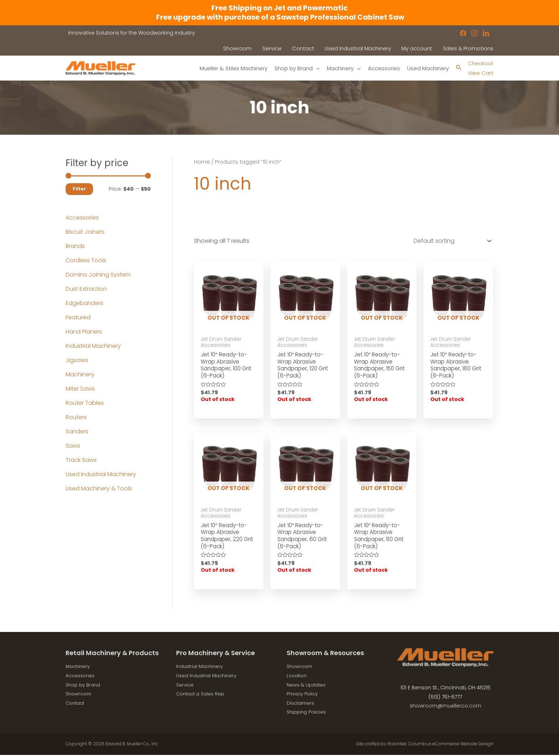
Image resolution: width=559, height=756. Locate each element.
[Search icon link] (457, 68)
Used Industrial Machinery (101, 474)
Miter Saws (80, 389)
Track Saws (81, 460)
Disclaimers (301, 706)
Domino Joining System (98, 275)
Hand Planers (84, 332)
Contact (76, 706)
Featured (78, 317)
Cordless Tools (86, 260)
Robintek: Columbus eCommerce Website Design (440, 747)
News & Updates (307, 688)
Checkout (480, 63)
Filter (79, 189)
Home (202, 162)
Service (185, 688)
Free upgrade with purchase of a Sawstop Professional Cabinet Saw (279, 17)
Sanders (77, 431)
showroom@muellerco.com (445, 709)
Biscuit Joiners (85, 232)
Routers (76, 417)
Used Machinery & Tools (99, 488)
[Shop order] (451, 241)
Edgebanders (84, 303)
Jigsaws (77, 360)
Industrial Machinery (93, 346)
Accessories (82, 218)
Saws (73, 446)
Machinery (80, 374)
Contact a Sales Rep (202, 697)
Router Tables (85, 403)
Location (298, 679)
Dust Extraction (86, 289)
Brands (75, 246)
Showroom (80, 697)
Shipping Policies (308, 715)
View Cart (480, 73)
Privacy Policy (304, 697)
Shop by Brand (84, 688)
